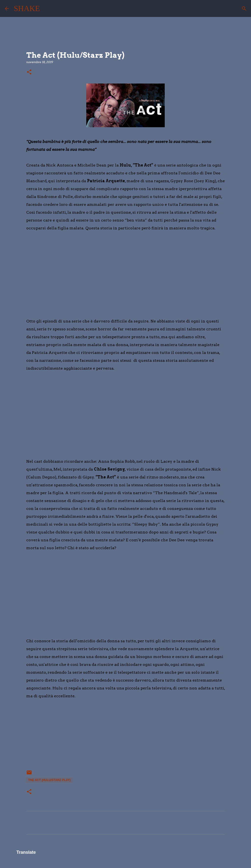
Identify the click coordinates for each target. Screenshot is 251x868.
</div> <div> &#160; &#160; (41, 737)
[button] (29, 72)
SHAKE (27, 8)
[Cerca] (47, 9)
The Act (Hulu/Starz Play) (49, 780)
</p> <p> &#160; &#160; (41, 269)
